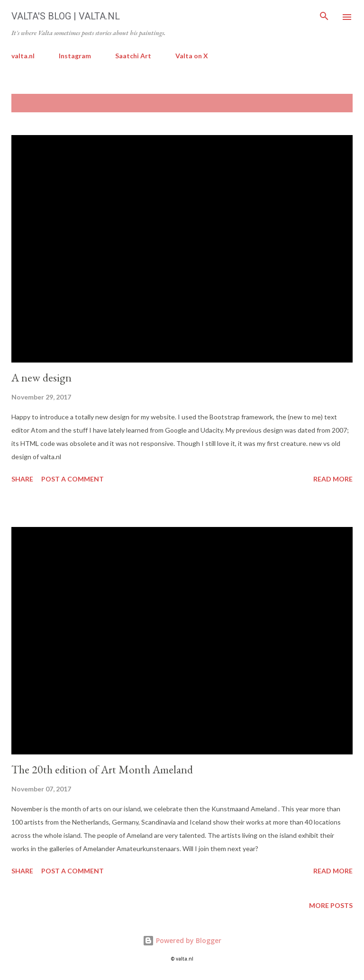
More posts (331, 905)
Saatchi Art (133, 56)
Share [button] (22, 479)
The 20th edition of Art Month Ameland (102, 769)
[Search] (324, 17)
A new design (41, 377)
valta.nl (23, 56)
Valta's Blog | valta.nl (66, 16)
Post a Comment (73, 479)
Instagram (75, 56)
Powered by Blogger (182, 940)
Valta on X (192, 56)
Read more (333, 479)
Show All (328, 103)
